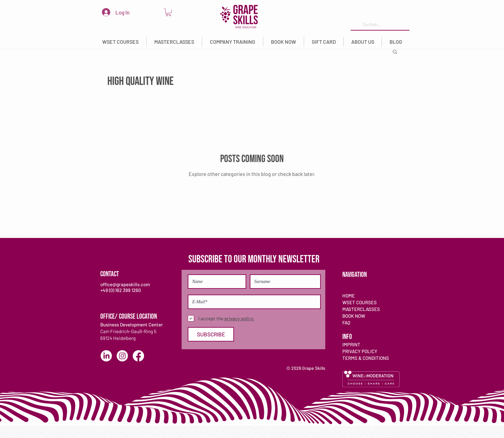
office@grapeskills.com (125, 284)
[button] (120, 42)
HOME (349, 296)
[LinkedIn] (106, 356)
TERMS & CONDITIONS (366, 358)
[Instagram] (122, 356)
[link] (169, 12)
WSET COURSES (360, 302)
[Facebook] (138, 356)
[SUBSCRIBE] (211, 334)
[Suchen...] (379, 25)
